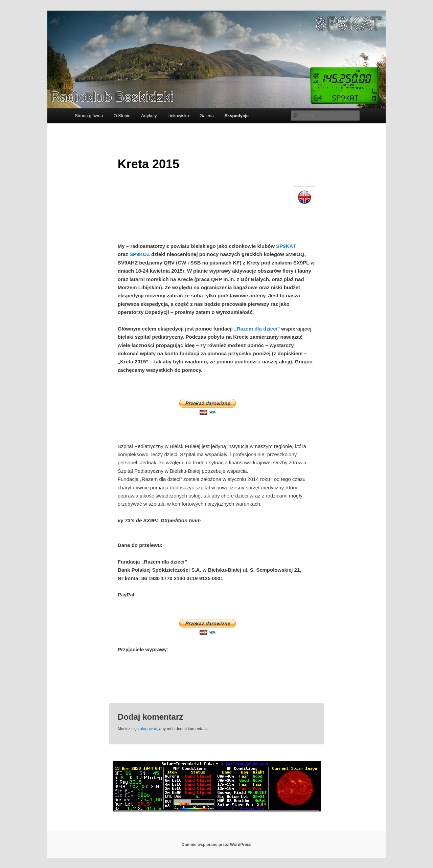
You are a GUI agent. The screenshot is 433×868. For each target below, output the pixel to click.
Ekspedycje (236, 116)
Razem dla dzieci (257, 329)
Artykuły (149, 116)
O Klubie (122, 116)
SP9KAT (286, 246)
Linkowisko (178, 116)
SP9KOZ (140, 254)
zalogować (147, 729)
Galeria (207, 116)
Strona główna (89, 116)
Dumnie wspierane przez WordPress (217, 845)
